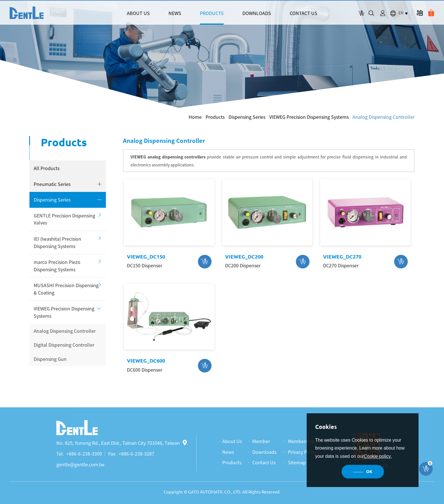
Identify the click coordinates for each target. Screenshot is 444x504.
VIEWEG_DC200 (244, 257)
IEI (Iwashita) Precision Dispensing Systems (57, 242)
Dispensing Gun (50, 359)
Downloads (264, 452)
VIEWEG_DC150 (146, 257)
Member (261, 441)
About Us (232, 441)
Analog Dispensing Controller (384, 117)
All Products (47, 168)
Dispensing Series (247, 117)
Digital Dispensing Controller (64, 345)
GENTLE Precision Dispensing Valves (64, 219)
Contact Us (264, 462)
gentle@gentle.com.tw (80, 464)
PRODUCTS (212, 13)
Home (195, 117)
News (228, 452)
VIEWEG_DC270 (342, 257)
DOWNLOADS (257, 13)
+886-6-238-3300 (84, 454)
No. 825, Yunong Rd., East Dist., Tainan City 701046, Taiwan (122, 443)
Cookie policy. (378, 456)
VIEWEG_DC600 (146, 361)
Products (215, 117)
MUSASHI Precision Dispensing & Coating (66, 289)
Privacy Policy (302, 452)
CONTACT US (304, 13)
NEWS (175, 13)
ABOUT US (138, 13)
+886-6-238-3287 (136, 454)
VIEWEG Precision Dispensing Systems (309, 117)
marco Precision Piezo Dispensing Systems (57, 266)
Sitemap (297, 462)
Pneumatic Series (52, 184)
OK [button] (369, 472)
